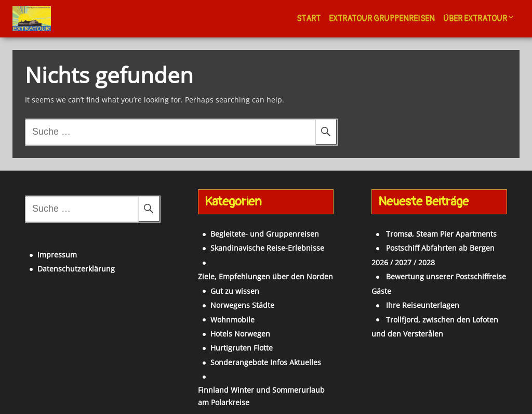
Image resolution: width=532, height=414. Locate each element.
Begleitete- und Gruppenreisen (251, 228)
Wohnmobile (218, 299)
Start (309, 19)
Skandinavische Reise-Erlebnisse (253, 242)
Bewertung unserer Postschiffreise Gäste (443, 270)
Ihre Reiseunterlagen (409, 285)
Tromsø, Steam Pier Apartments (427, 228)
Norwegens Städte (228, 285)
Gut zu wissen (221, 270)
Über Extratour (475, 19)
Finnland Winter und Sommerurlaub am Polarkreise (254, 375)
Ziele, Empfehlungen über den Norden (264, 256)
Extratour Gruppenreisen (382, 19)
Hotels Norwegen (226, 313)
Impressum (43, 242)
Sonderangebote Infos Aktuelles (252, 341)
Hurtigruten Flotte (228, 327)
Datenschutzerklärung (62, 256)
